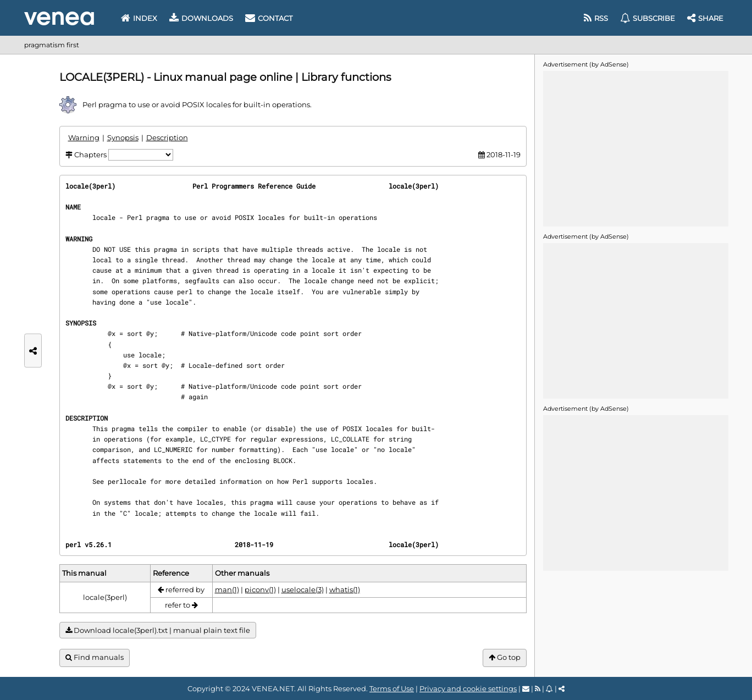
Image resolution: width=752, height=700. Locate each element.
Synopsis (123, 137)
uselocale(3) (303, 589)
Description (167, 137)
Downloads (201, 18)
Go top (505, 657)
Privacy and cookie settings (468, 688)
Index (139, 18)
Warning (84, 137)
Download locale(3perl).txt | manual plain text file (158, 630)
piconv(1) (260, 589)
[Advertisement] (635, 148)
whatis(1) (345, 589)
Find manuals (95, 657)
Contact (269, 18)
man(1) (227, 589)
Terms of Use (392, 688)
